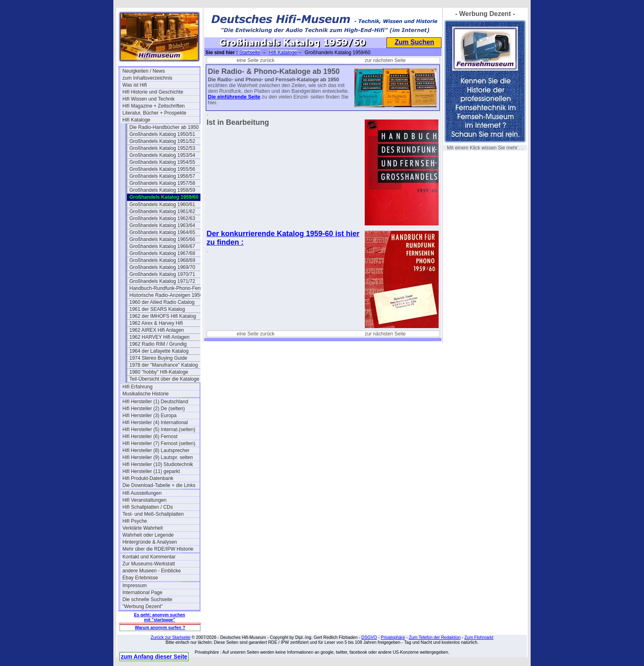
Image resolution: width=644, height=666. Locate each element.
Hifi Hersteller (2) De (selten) (154, 409)
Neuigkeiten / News (144, 71)
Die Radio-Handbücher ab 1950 (164, 127)
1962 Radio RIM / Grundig (158, 344)
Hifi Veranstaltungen (144, 500)
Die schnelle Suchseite (147, 599)
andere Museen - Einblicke (152, 571)
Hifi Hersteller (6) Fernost (150, 436)
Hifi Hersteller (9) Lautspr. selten (158, 457)
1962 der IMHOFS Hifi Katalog (163, 316)
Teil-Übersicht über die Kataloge (164, 379)
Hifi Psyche (135, 521)
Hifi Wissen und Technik (148, 99)
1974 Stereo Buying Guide (158, 358)
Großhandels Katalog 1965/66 (162, 239)
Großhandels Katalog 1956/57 (162, 176)
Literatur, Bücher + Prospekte (154, 113)
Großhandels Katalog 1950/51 (162, 134)
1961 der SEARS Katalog (157, 309)
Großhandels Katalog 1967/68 (162, 253)
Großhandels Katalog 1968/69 (162, 260)
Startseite (250, 53)
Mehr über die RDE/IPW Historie (158, 549)
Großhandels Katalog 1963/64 (162, 225)
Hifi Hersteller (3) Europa (149, 416)
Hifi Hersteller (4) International (155, 423)
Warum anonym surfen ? (160, 627)
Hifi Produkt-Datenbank (148, 478)
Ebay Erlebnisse (140, 578)
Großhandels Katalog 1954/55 (162, 162)
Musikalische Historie (146, 394)
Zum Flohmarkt (479, 637)
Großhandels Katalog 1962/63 (162, 218)
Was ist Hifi (135, 85)
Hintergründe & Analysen (150, 542)
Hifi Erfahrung (137, 387)
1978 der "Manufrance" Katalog (164, 365)
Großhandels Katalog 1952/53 (162, 148)
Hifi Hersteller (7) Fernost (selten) (159, 443)
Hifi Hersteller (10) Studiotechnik (158, 464)
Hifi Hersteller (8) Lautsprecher (156, 450)
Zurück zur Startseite (171, 637)
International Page (142, 593)
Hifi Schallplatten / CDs (148, 507)
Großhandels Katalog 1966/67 (162, 246)
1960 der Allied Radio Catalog (162, 302)
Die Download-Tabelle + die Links (159, 485)
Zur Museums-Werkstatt (149, 564)
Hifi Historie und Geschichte (153, 92)
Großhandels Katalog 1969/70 (162, 267)
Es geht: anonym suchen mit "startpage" (159, 617)
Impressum (135, 586)
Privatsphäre (393, 637)
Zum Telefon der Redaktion (435, 637)
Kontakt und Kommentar (149, 557)
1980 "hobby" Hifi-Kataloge (159, 372)
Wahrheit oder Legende (148, 535)
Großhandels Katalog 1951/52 (162, 141)
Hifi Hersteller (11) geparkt (151, 471)
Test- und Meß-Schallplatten (153, 514)
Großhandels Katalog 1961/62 (162, 211)
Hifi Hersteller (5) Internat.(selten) (159, 429)
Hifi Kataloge (136, 120)
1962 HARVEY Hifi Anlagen (159, 337)
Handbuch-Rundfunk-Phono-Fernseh (168, 288)
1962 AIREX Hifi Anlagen (157, 330)
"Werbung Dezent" (143, 606)
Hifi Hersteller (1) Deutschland (155, 402)
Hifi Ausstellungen (142, 493)
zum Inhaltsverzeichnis (147, 78)
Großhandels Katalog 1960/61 (162, 204)
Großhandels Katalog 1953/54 (162, 155)
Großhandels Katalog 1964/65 (162, 232)
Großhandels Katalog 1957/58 (162, 183)
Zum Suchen (414, 42)
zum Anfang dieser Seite (154, 657)
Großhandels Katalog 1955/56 (162, 169)
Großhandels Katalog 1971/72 (162, 281)
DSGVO (369, 637)
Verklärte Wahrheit (143, 528)
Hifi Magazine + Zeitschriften (154, 106)
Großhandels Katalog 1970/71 (162, 274)
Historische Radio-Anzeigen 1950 (166, 295)
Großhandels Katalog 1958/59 (162, 190)
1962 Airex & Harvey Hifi (156, 323)
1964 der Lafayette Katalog (159, 351)
